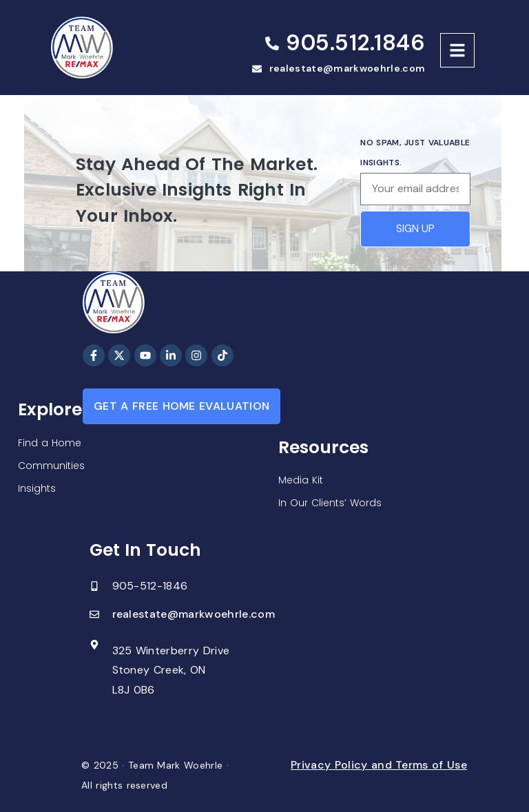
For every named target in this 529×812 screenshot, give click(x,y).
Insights (37, 488)
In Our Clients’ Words (330, 503)
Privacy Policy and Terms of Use (379, 765)
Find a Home (50, 443)
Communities (51, 466)
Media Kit (301, 480)
